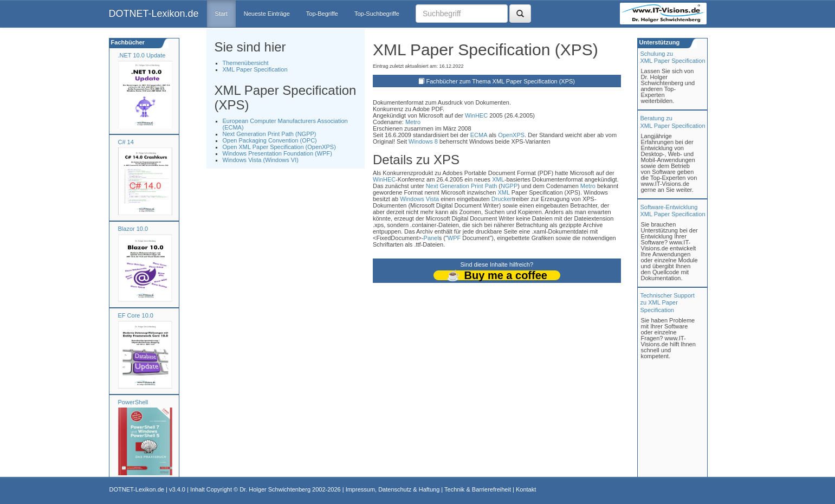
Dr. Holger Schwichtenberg (275, 489)
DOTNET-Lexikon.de (154, 14)
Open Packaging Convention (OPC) (270, 140)
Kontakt (526, 489)
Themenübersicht (246, 63)
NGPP (509, 186)
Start (221, 14)
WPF (454, 238)
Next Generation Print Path (461, 186)
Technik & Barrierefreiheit (478, 489)
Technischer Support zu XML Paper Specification (668, 302)
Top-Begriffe (322, 14)
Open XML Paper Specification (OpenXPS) (279, 147)
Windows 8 (423, 141)
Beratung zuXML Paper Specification (673, 122)
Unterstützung (659, 42)
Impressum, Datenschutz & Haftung (393, 489)
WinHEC (476, 115)
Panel (431, 238)
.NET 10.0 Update (142, 55)
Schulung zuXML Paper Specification (673, 57)
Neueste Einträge (267, 14)
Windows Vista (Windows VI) (261, 160)
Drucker (502, 199)
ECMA (479, 135)
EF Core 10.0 (136, 315)
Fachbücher (127, 42)
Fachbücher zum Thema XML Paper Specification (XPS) (501, 81)
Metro (413, 122)
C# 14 (126, 142)
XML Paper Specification (255, 69)
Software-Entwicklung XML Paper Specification (673, 211)
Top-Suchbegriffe (377, 14)
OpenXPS (511, 135)
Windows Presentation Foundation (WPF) (277, 153)
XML (498, 179)
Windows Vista (419, 199)
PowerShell (133, 402)
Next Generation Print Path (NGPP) (270, 134)
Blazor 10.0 (133, 229)
